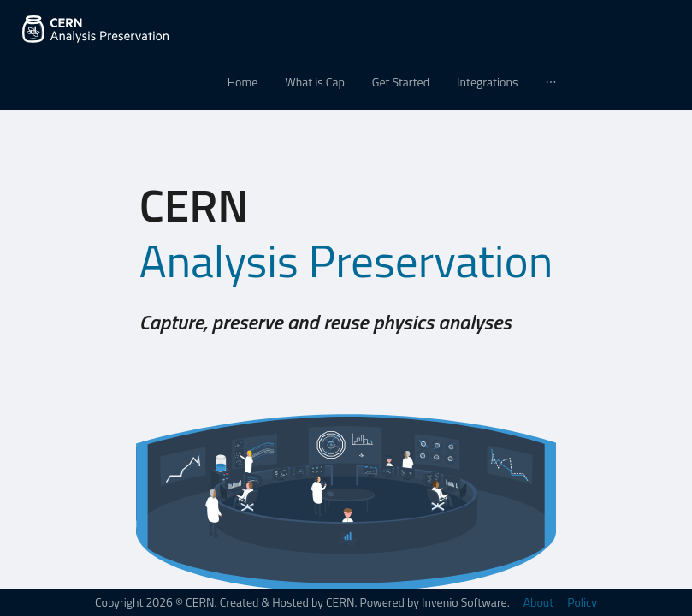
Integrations (487, 82)
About (538, 602)
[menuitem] (243, 82)
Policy (582, 602)
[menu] (346, 82)
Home (243, 82)
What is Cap (315, 82)
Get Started (401, 82)
